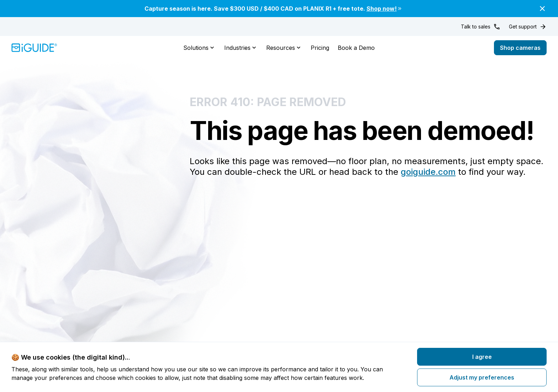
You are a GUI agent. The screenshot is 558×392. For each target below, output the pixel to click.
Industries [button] (241, 48)
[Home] (34, 48)
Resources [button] (284, 48)
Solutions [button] (199, 48)
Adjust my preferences (482, 377)
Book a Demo (356, 48)
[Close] (542, 9)
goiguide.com (428, 172)
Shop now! (385, 9)
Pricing (320, 48)
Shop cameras (520, 48)
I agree (482, 357)
